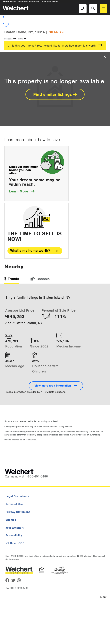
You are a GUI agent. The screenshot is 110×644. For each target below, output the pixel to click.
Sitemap (11, 520)
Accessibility (14, 535)
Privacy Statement (18, 512)
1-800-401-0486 (36, 476)
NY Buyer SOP (15, 543)
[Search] (93, 9)
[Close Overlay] (105, 57)
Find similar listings (55, 94)
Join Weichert (14, 528)
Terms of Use (14, 504)
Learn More (22, 191)
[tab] (12, 280)
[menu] (103, 8)
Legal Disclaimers (17, 496)
